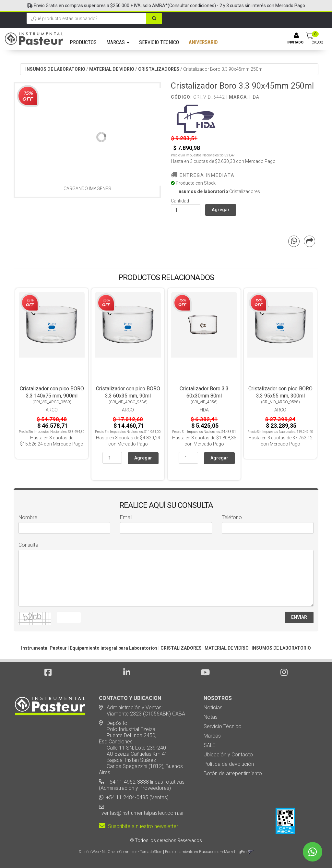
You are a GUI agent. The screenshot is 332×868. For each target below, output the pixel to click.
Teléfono (232, 517)
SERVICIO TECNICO (159, 42)
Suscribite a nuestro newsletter (138, 826)
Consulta (28, 545)
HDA (254, 97)
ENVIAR (299, 617)
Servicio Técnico (223, 726)
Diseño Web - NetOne (97, 852)
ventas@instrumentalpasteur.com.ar (141, 813)
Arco (52, 410)
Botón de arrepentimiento (233, 773)
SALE (210, 745)
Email (126, 517)
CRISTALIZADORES (159, 69)
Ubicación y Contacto (228, 755)
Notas (211, 717)
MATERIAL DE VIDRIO (112, 69)
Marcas (212, 736)
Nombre (28, 517)
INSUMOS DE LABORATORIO (55, 69)
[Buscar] (155, 18)
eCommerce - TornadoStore (140, 852)
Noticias (213, 708)
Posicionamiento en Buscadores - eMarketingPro (206, 852)
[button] (250, 852)
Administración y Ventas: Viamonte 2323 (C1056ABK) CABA (142, 711)
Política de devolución (229, 764)
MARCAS (118, 42)
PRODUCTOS (83, 42)
